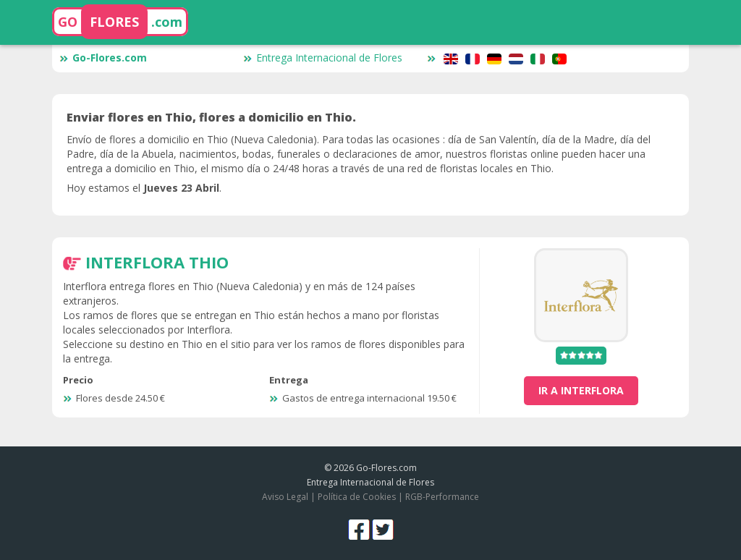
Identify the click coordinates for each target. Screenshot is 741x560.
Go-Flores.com (103, 58)
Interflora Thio (157, 262)
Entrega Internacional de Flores (323, 58)
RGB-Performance (442, 497)
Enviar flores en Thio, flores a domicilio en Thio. (211, 117)
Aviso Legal (285, 497)
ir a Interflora (581, 390)
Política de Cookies (357, 497)
